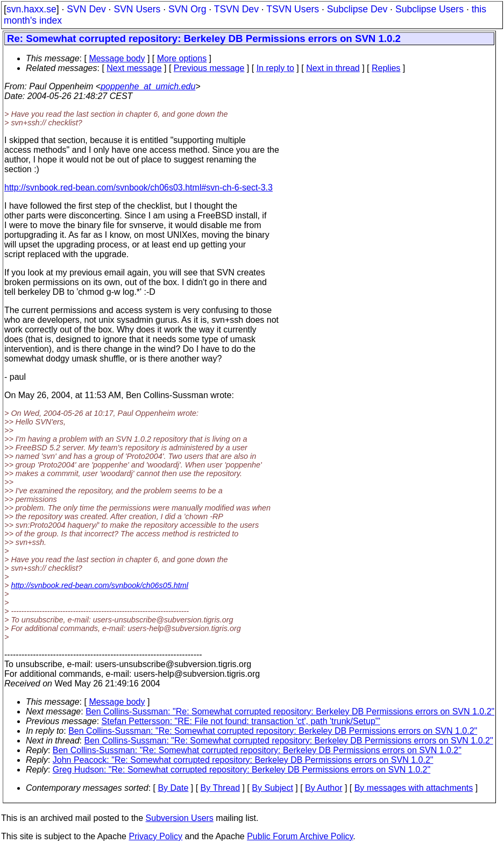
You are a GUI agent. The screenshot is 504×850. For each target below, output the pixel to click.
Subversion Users (180, 818)
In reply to (275, 68)
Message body (117, 58)
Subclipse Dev (357, 9)
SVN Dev (86, 9)
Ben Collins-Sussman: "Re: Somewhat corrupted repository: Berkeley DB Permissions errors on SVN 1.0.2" (290, 711)
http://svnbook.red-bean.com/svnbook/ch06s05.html (100, 585)
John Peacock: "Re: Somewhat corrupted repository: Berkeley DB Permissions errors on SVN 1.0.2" (243, 760)
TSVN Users (293, 9)
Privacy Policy (155, 836)
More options (182, 58)
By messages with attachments (414, 788)
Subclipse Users (430, 9)
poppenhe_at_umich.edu (148, 86)
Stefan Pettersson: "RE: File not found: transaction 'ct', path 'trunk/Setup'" (241, 721)
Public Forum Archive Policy (300, 836)
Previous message (209, 68)
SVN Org (187, 9)
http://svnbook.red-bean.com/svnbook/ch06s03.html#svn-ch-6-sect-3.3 (139, 187)
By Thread (221, 788)
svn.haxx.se (31, 9)
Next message (134, 68)
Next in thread (333, 68)
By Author (324, 788)
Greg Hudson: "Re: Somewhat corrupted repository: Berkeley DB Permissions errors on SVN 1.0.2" (242, 770)
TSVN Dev (236, 9)
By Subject (272, 788)
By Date (173, 788)
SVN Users (137, 9)
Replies (386, 68)
